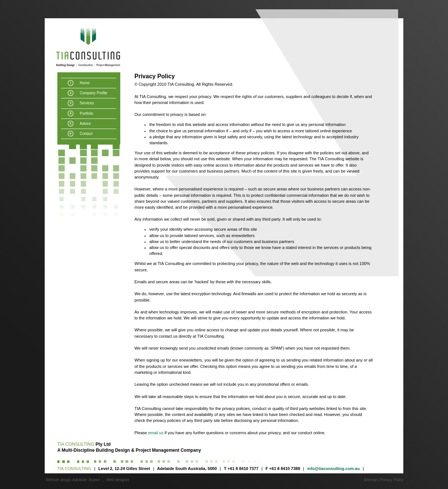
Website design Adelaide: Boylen (73, 480)
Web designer (118, 480)
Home (85, 83)
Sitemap (370, 480)
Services (87, 103)
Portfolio (87, 113)
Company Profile (93, 93)
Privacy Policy (392, 480)
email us (156, 433)
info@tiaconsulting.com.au (333, 469)
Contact (86, 134)
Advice (85, 124)
